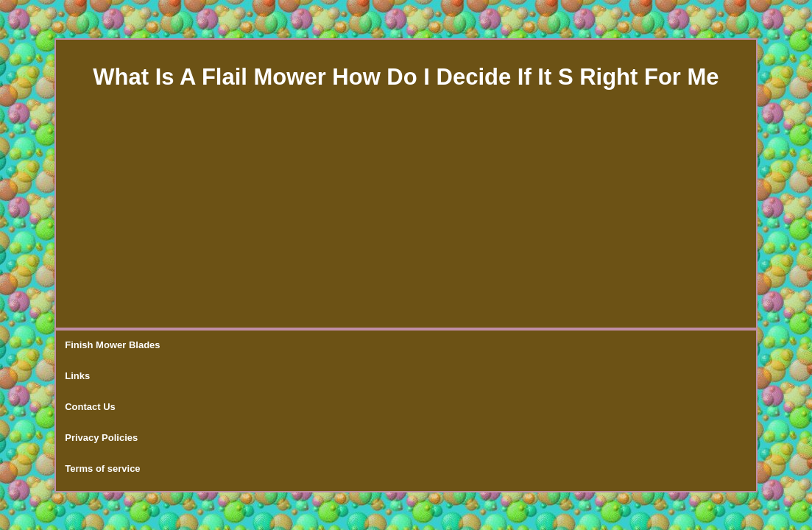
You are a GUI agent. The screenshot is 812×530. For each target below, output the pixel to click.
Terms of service (425, 346)
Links (192, 346)
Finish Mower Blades (112, 346)
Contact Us (250, 346)
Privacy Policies (331, 346)
